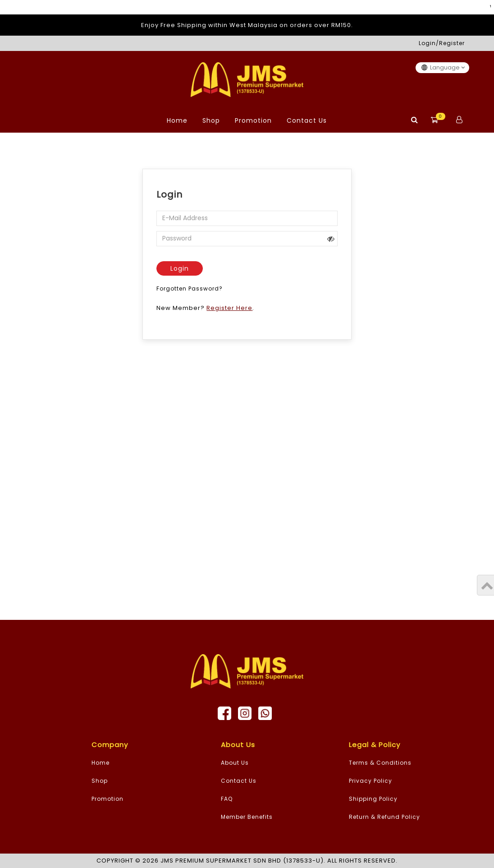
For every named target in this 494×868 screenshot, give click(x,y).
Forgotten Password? (190, 289)
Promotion (253, 120)
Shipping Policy (373, 799)
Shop (211, 120)
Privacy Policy (370, 781)
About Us (235, 763)
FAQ (227, 799)
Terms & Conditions (380, 763)
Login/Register (442, 43)
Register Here (229, 308)
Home (177, 120)
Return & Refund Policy (384, 817)
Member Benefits (247, 817)
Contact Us (307, 120)
